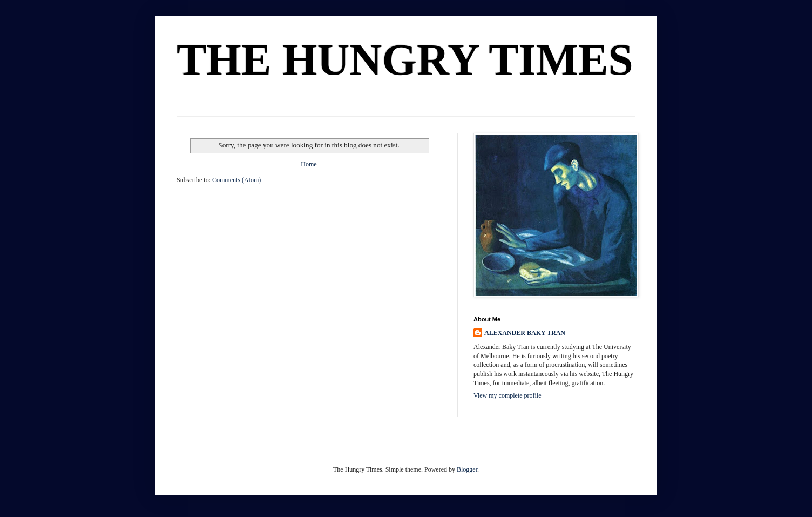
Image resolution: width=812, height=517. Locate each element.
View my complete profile (507, 395)
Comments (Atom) (236, 180)
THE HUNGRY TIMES (405, 59)
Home (309, 164)
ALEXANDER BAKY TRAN (525, 333)
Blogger (467, 469)
